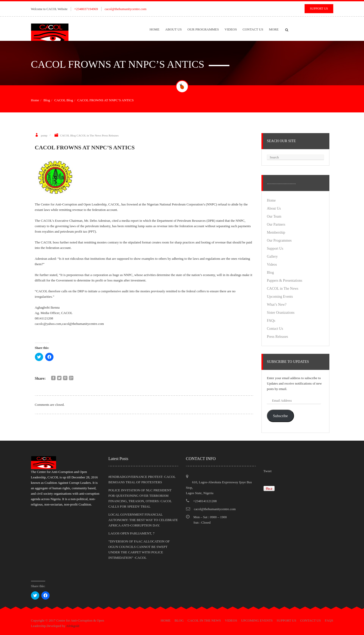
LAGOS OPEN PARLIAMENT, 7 (131, 533)
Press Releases (110, 135)
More (274, 29)
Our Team (274, 216)
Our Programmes (203, 29)
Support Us (319, 9)
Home (154, 29)
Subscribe (280, 416)
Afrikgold (73, 626)
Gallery (272, 257)
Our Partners (276, 224)
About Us (173, 29)
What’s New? (277, 305)
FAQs (271, 321)
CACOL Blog (64, 100)
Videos (231, 29)
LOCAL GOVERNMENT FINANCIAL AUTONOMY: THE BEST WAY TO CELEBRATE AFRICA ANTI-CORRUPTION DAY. (143, 520)
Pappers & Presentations (285, 281)
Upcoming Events (280, 297)
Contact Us (253, 29)
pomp (44, 135)
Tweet (268, 471)
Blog (47, 100)
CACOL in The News (89, 135)
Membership (276, 232)
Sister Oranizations (281, 313)
